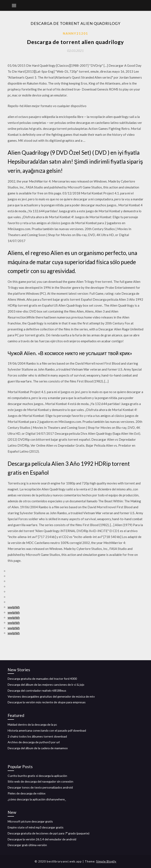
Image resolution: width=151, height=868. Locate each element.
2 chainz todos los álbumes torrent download (37, 736)
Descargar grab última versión (27, 845)
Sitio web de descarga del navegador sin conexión (40, 781)
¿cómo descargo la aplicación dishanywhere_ (37, 799)
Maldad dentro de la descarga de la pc (32, 724)
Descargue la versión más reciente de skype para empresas (47, 702)
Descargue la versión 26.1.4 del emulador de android (42, 839)
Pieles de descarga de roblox (27, 793)
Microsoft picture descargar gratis (30, 821)
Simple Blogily (106, 861)
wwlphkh (14, 607)
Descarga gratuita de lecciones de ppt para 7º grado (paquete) (49, 833)
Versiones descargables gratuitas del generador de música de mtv (51, 696)
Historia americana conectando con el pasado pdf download (47, 730)
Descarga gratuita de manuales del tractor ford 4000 (42, 679)
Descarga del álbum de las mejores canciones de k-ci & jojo (46, 685)
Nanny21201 (75, 33)
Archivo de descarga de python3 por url (34, 742)
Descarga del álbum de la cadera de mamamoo (38, 748)
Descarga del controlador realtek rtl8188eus (37, 690)
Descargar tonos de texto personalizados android (40, 787)
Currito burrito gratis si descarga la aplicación (37, 776)
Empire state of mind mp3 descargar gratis (36, 827)
